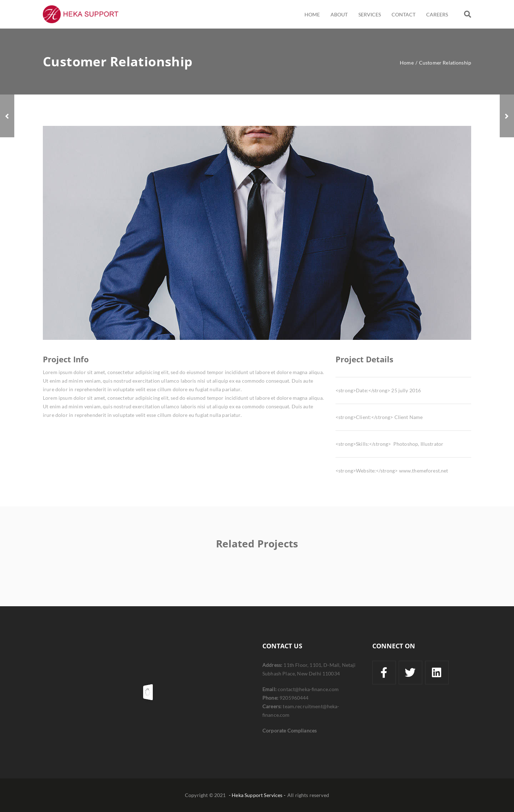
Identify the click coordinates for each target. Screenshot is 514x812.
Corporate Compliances (289, 731)
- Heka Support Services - (257, 795)
